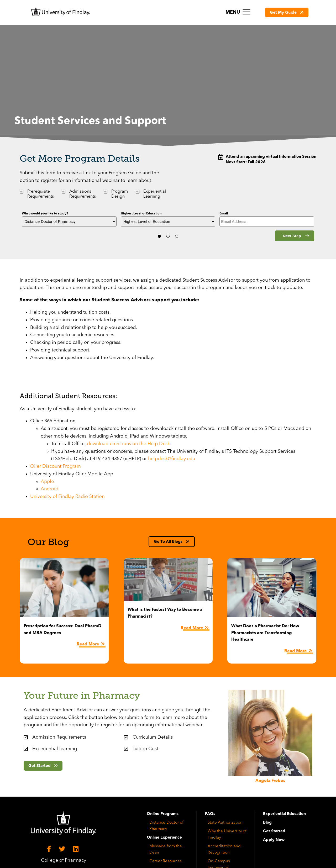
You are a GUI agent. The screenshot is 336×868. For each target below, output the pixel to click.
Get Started (274, 831)
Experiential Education (284, 814)
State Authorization (225, 823)
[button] (287, 12)
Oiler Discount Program (56, 466)
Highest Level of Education (141, 214)
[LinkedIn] (77, 849)
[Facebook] (50, 849)
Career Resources (166, 861)
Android (49, 489)
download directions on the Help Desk (128, 444)
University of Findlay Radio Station (67, 497)
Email (224, 214)
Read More (88, 644)
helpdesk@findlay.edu (172, 459)
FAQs (210, 814)
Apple (47, 482)
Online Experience (164, 838)
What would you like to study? (45, 214)
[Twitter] (63, 849)
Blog (267, 823)
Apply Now (274, 840)
